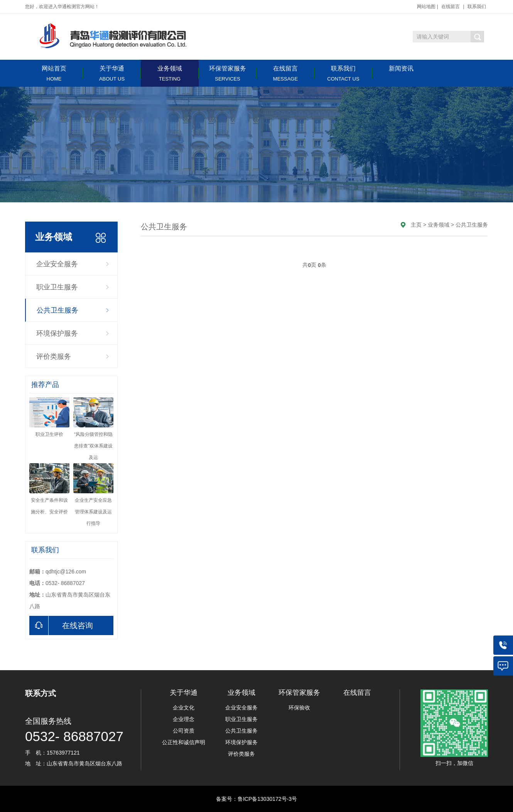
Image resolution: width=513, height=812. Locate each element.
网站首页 (54, 73)
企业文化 (184, 708)
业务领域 (170, 73)
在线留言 (451, 7)
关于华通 (112, 73)
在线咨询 (61, 625)
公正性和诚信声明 (184, 742)
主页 (416, 225)
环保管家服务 (228, 73)
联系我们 (477, 7)
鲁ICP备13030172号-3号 (267, 799)
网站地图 (426, 7)
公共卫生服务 (57, 310)
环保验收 (299, 708)
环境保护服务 (57, 333)
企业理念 (184, 719)
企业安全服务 (57, 264)
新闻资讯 (401, 68)
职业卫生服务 (57, 287)
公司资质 (184, 731)
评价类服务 (54, 356)
